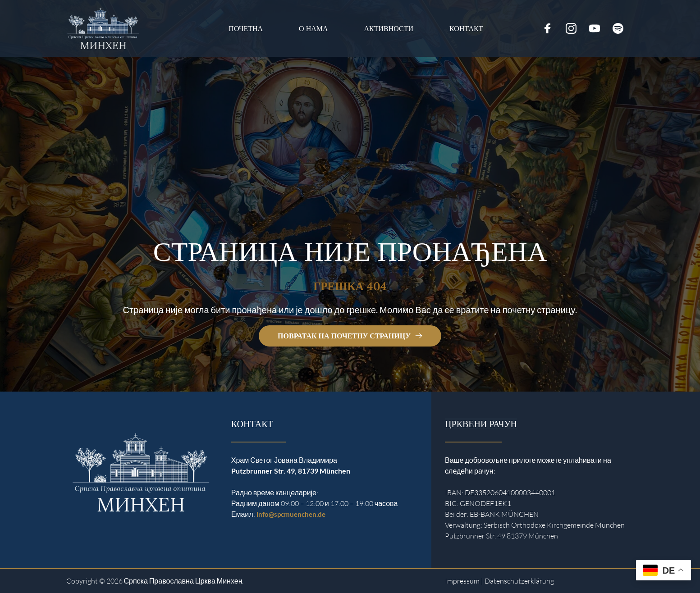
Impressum (462, 581)
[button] (20, 573)
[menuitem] (246, 29)
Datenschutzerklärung (519, 581)
